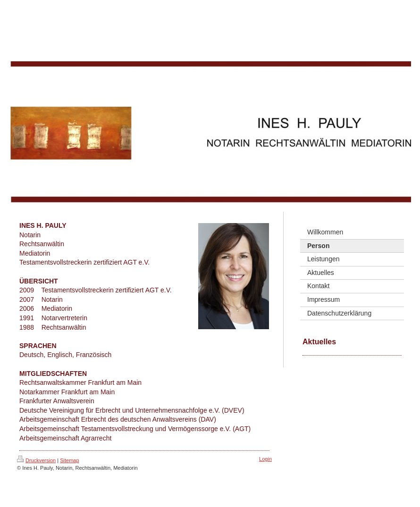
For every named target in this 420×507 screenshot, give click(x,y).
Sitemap (69, 460)
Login (265, 459)
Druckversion (36, 460)
